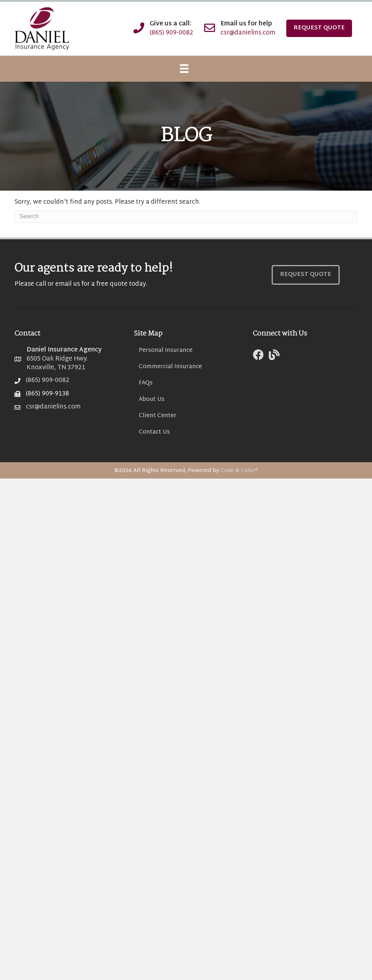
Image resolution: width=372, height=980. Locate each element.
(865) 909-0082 (171, 33)
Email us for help (246, 24)
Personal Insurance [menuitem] (166, 351)
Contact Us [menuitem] (154, 432)
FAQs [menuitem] (146, 383)
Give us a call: (171, 24)
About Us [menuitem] (152, 400)
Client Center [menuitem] (158, 416)
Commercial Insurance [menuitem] (170, 367)
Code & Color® (239, 471)
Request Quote (319, 28)
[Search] (186, 217)
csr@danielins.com (248, 33)
